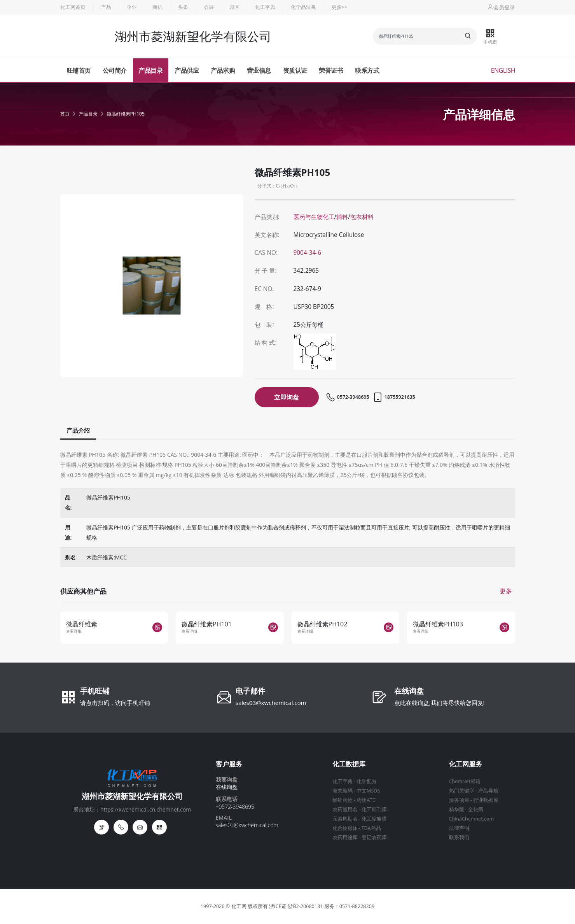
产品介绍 (78, 430)
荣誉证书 (331, 70)
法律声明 (459, 828)
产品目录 (150, 70)
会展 (209, 7)
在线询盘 (409, 692)
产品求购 (223, 70)
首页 (65, 114)
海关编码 (343, 791)
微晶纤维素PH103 (438, 624)
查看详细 (74, 631)
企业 (132, 7)
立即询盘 (287, 397)
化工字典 (265, 7)
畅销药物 (343, 800)
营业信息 (259, 70)
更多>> (339, 7)
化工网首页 (73, 7)
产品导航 (488, 791)
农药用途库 (345, 837)
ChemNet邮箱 (465, 781)
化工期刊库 (374, 809)
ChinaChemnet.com (472, 819)
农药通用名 (345, 809)
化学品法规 (303, 7)
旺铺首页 (79, 70)
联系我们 (459, 837)
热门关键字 (462, 791)
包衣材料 (362, 217)
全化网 (476, 809)
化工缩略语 (374, 819)
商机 (157, 7)
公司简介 (115, 70)
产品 (106, 7)
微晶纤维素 (82, 624)
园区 (234, 7)
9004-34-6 (308, 253)
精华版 (457, 809)
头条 (183, 7)
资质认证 (295, 70)
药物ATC (366, 800)
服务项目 (459, 800)
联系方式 (367, 70)
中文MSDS (368, 791)
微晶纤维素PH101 (207, 624)
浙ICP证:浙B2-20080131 (296, 906)
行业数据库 (486, 800)
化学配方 (367, 781)
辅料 (342, 217)
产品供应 (187, 70)
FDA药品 (371, 828)
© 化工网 (236, 906)
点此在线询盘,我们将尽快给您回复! (440, 703)
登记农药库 (374, 837)
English (503, 70)
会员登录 (501, 7)
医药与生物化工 (314, 217)
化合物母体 (345, 828)
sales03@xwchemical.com (271, 703)
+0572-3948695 (235, 807)
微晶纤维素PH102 (322, 624)
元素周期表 (345, 819)
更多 (506, 591)
